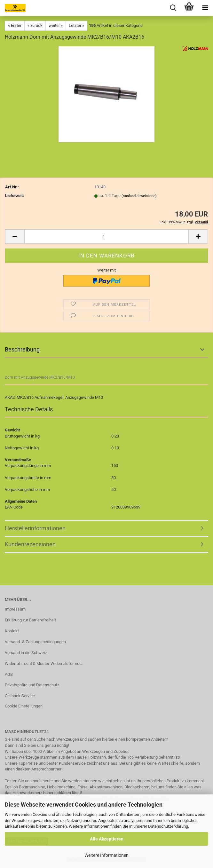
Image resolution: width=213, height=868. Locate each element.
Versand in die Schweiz (26, 653)
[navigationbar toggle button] (205, 8)
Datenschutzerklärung (168, 826)
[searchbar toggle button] (173, 8)
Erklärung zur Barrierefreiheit (30, 620)
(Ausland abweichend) (139, 196)
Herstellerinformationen (35, 528)
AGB (9, 674)
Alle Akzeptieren (107, 839)
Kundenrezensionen (30, 544)
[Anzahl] (106, 237)
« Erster (15, 25)
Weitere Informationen (106, 855)
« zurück (35, 25)
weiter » (56, 25)
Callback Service (20, 696)
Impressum (15, 609)
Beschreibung (22, 349)
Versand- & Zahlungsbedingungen (35, 642)
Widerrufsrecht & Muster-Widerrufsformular (44, 663)
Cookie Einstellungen (24, 706)
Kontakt (12, 631)
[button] (15, 237)
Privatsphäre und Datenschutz (32, 685)
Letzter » (76, 25)
